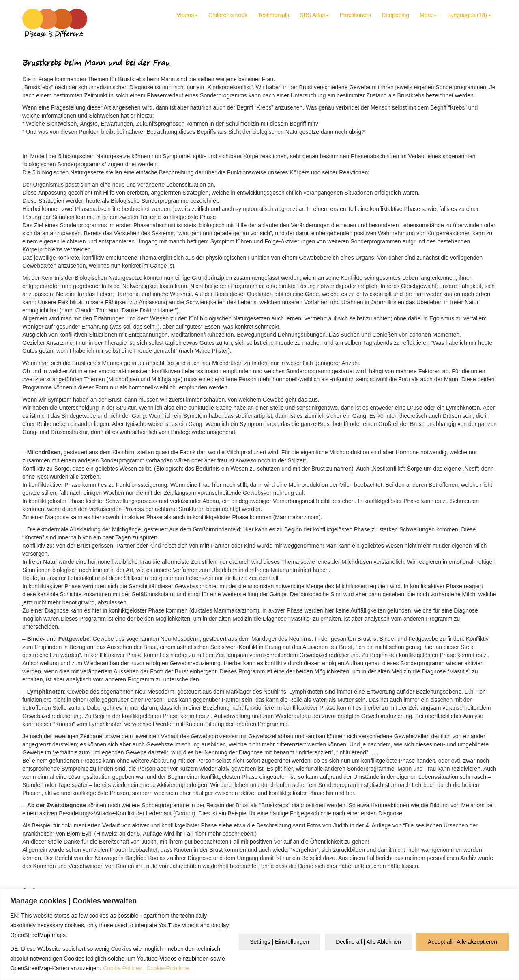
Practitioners (355, 15)
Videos (187, 15)
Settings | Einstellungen (279, 942)
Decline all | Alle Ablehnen (368, 942)
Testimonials (273, 15)
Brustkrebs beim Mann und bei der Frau (96, 63)
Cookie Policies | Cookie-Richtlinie (146, 968)
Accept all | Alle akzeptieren (462, 942)
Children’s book (228, 15)
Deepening (395, 15)
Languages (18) (469, 15)
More (428, 15)
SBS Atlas (314, 15)
